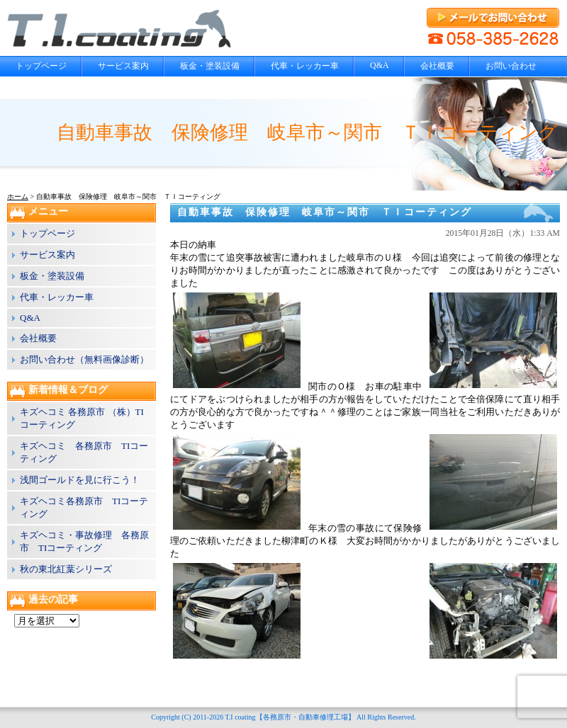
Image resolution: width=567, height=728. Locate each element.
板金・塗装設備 (210, 66)
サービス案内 (123, 66)
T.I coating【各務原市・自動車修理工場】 (290, 717)
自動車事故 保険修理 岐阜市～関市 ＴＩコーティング (325, 212)
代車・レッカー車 (305, 66)
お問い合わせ (511, 66)
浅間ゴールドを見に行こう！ (80, 480)
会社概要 (437, 66)
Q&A (380, 65)
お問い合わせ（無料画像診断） (84, 359)
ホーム (18, 197)
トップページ (41, 66)
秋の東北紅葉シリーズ (66, 569)
